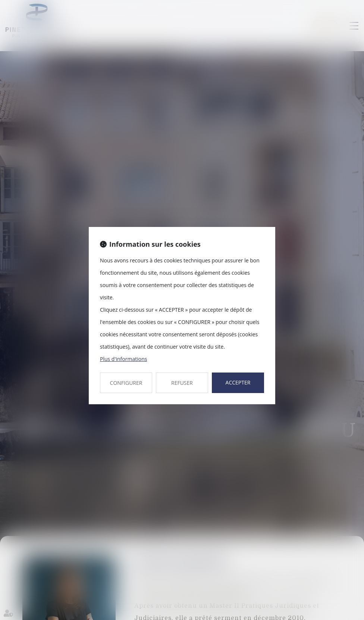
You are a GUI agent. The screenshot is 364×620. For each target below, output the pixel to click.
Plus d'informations (123, 359)
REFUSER (182, 383)
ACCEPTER (238, 382)
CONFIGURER (126, 383)
